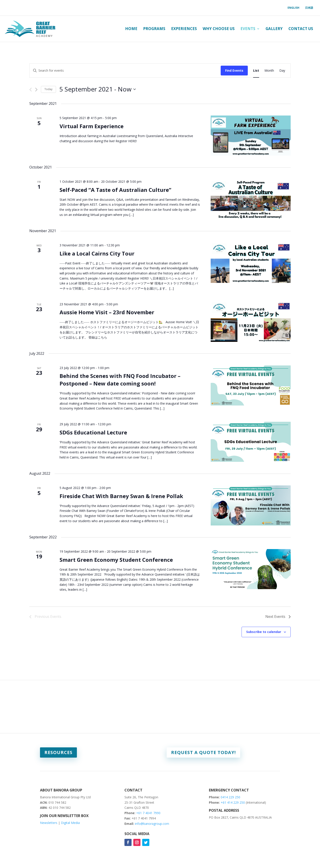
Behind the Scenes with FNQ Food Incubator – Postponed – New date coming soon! (120, 380)
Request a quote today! (203, 752)
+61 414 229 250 (233, 802)
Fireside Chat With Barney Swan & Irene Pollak (121, 496)
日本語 (309, 8)
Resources (58, 752)
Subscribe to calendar (264, 632)
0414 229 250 (230, 797)
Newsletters (49, 823)
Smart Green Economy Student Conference (116, 560)
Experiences (184, 29)
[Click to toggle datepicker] (98, 89)
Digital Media (70, 823)
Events (248, 29)
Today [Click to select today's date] (48, 89)
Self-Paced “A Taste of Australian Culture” (115, 190)
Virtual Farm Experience (92, 126)
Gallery (274, 29)
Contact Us (301, 29)
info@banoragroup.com (152, 824)
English (293, 8)
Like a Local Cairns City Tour (97, 253)
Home (131, 29)
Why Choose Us (219, 29)
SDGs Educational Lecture (93, 432)
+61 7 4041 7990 (148, 813)
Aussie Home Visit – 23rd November (107, 312)
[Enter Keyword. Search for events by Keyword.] (125, 71)
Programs (154, 29)
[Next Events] (36, 90)
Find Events (234, 70)
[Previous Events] (31, 90)
